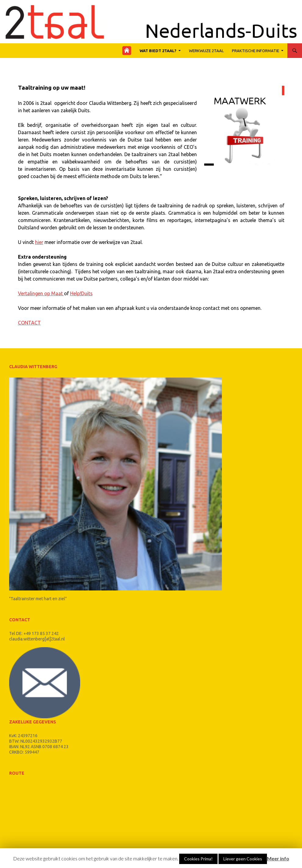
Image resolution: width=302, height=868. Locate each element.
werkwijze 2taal (206, 51)
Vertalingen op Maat (41, 293)
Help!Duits (81, 293)
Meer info (278, 858)
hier (39, 242)
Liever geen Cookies (243, 859)
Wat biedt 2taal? (158, 51)
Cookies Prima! (198, 859)
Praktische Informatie (256, 51)
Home (129, 51)
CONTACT (29, 323)
